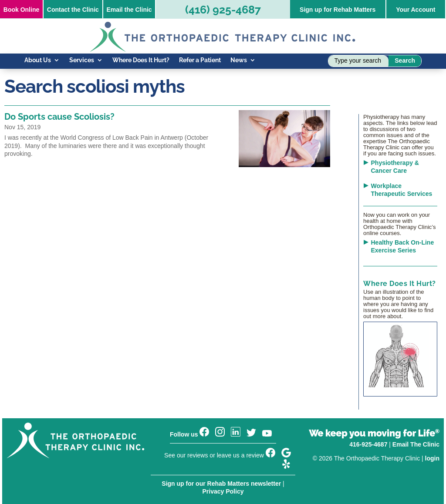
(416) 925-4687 (223, 10)
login (432, 458)
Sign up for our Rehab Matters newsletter (221, 484)
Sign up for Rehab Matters (338, 10)
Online (21, 10)
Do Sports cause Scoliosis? (59, 117)
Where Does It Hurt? (141, 60)
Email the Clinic (129, 10)
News (239, 60)
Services (82, 60)
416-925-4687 (368, 444)
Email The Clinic (416, 444)
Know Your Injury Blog (56, 79)
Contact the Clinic (73, 10)
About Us (38, 60)
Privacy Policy (223, 491)
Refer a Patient (200, 60)
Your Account (416, 10)
